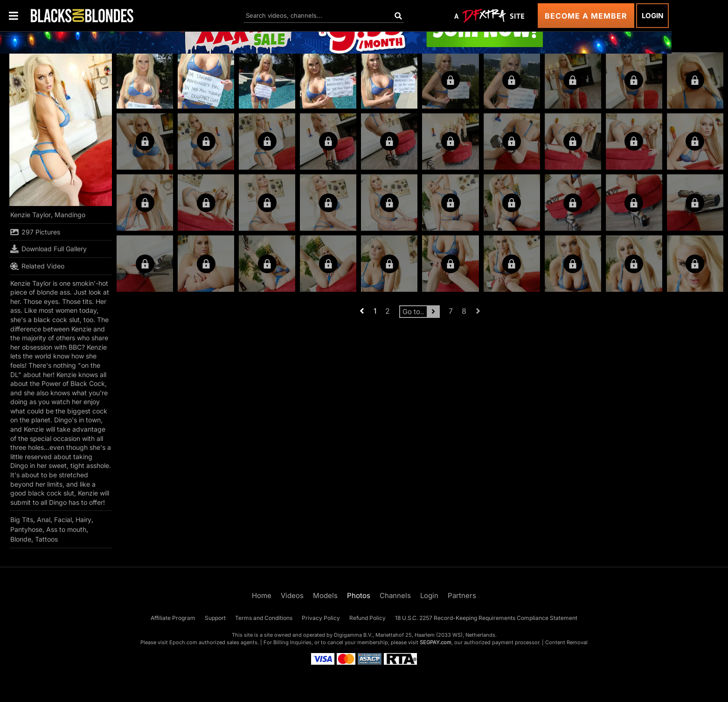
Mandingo (70, 215)
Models (325, 595)
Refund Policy (367, 618)
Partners (462, 595)
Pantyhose (26, 529)
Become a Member (586, 16)
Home (262, 595)
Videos (292, 595)
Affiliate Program (173, 618)
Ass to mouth (66, 529)
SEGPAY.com (436, 642)
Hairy (83, 520)
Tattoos (46, 539)
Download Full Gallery (49, 249)
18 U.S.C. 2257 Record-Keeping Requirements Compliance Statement (486, 618)
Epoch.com (183, 642)
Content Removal (566, 642)
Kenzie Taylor (31, 215)
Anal (44, 520)
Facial (63, 520)
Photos (359, 595)
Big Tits (22, 520)
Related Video (37, 266)
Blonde (21, 539)
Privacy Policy (321, 618)
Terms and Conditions (264, 618)
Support (215, 618)
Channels (395, 595)
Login (652, 16)
